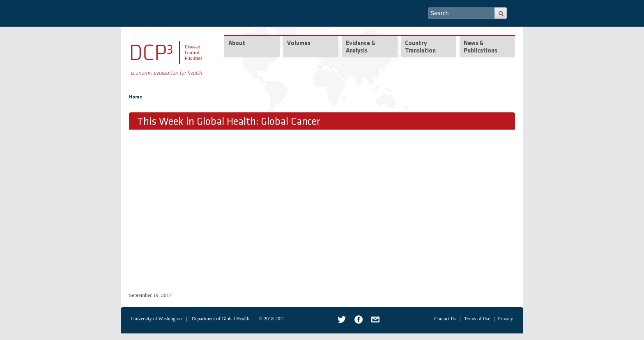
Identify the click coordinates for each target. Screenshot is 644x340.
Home (136, 97)
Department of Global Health (221, 319)
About (237, 44)
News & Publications (481, 47)
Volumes (299, 44)
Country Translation (420, 47)
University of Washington (156, 319)
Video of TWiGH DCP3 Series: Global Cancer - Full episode (260, 210)
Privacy (505, 319)
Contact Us (445, 319)
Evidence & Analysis (361, 47)
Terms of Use (477, 319)
